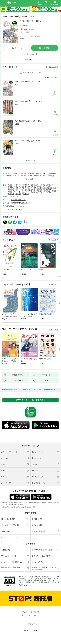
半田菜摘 (25, 191)
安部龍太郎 (34, 185)
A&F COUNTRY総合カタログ (21, 203)
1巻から (47, 78)
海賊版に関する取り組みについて (13, 568)
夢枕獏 (54, 191)
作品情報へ (29, 59)
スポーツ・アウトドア (18, 200)
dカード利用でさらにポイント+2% (29, 36)
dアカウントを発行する (31, 612)
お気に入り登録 (53, 67)
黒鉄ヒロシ (19, 189)
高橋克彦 (40, 191)
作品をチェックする (32, 54)
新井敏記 (53, 188)
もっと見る (53, 240)
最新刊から (54, 78)
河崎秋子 (26, 185)
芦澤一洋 (32, 191)
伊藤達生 (47, 191)
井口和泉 (11, 194)
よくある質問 (37, 525)
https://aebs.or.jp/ (26, 586)
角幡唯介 (22, 21)
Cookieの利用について (40, 562)
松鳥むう (18, 188)
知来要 (10, 187)
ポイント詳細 (25, 32)
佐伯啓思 (18, 194)
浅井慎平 (26, 194)
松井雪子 (11, 189)
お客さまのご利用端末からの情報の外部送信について (44, 568)
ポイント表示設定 (39, 531)
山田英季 (11, 192)
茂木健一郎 (34, 192)
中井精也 (50, 189)
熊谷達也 (25, 187)
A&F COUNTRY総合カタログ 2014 (28, 81)
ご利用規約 (6, 550)
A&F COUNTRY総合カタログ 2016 (28, 121)
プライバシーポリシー (10, 556)
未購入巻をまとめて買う (32, 72)
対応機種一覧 (37, 519)
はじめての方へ (9, 519)
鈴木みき (28, 189)
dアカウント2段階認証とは (12, 562)
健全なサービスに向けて (41, 556)
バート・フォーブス (22, 192)
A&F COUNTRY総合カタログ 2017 (28, 141)
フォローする (41, 21)
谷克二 (34, 189)
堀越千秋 (11, 188)
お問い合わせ (6, 531)
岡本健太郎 (42, 189)
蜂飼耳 (39, 187)
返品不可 (22, 39)
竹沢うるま (27, 188)
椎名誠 (46, 188)
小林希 (34, 188)
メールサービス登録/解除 (11, 525)
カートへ (18, 48)
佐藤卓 (10, 191)
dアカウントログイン (9, 538)
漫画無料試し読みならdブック (10, 390)
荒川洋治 (30, 21)
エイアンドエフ (48, 187)
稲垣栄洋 (17, 187)
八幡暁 (40, 188)
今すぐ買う (46, 48)
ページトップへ (31, 624)
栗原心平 (50, 185)
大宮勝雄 (43, 185)
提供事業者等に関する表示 (42, 550)
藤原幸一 (50, 192)
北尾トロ (42, 192)
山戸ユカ (17, 191)
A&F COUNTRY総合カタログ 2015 (28, 101)
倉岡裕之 (32, 187)
